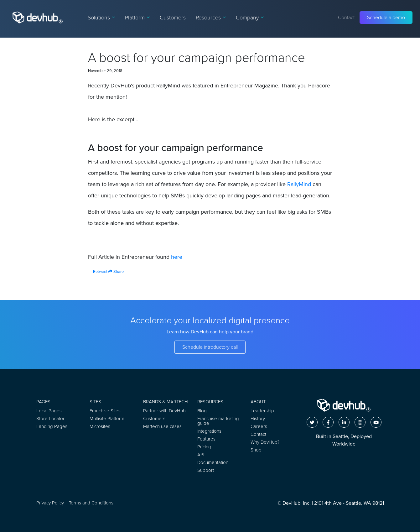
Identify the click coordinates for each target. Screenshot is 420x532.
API (201, 455)
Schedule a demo (386, 17)
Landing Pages (52, 426)
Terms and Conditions (91, 503)
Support (206, 470)
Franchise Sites (105, 411)
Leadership (262, 411)
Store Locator (50, 419)
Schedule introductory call (210, 347)
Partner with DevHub (164, 411)
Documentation (213, 462)
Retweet (98, 271)
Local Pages (49, 411)
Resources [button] (211, 18)
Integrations (209, 431)
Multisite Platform (107, 419)
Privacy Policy (50, 503)
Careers (259, 426)
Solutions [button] (101, 18)
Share (116, 271)
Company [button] (250, 18)
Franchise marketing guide (218, 421)
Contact (346, 17)
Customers (173, 18)
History (258, 419)
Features (206, 439)
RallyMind (299, 184)
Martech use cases (162, 426)
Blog (202, 411)
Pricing (204, 447)
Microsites (100, 426)
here (177, 257)
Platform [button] (137, 18)
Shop (256, 450)
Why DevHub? (265, 442)
